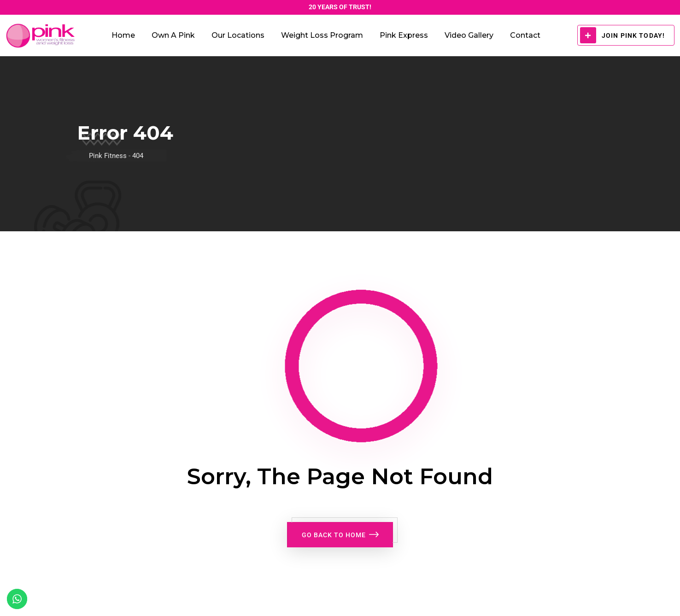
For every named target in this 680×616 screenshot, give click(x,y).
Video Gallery (469, 35)
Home (123, 35)
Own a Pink (173, 35)
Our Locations (238, 35)
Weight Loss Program (322, 35)
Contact (525, 35)
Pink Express (404, 35)
